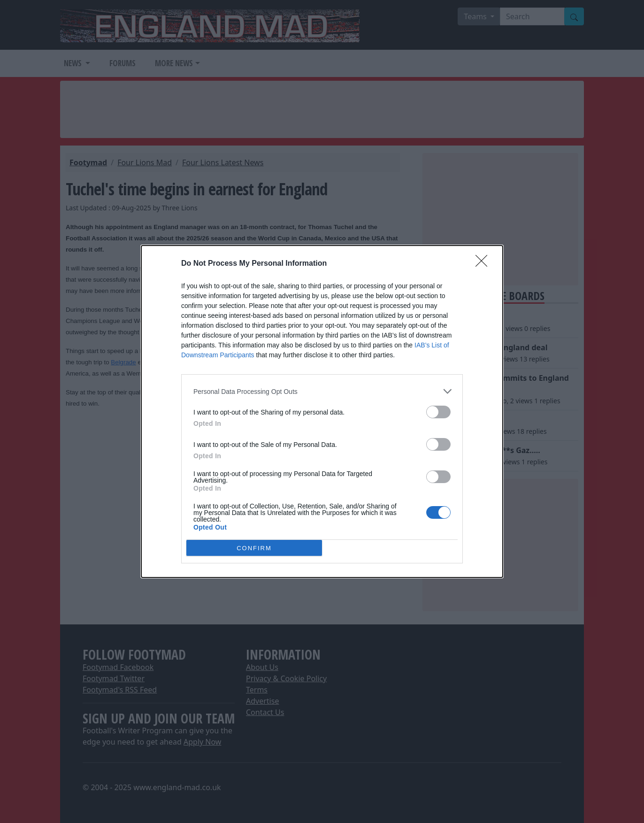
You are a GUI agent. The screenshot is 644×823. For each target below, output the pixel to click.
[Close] (484, 264)
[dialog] (322, 411)
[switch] (438, 412)
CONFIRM (254, 548)
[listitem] (322, 391)
